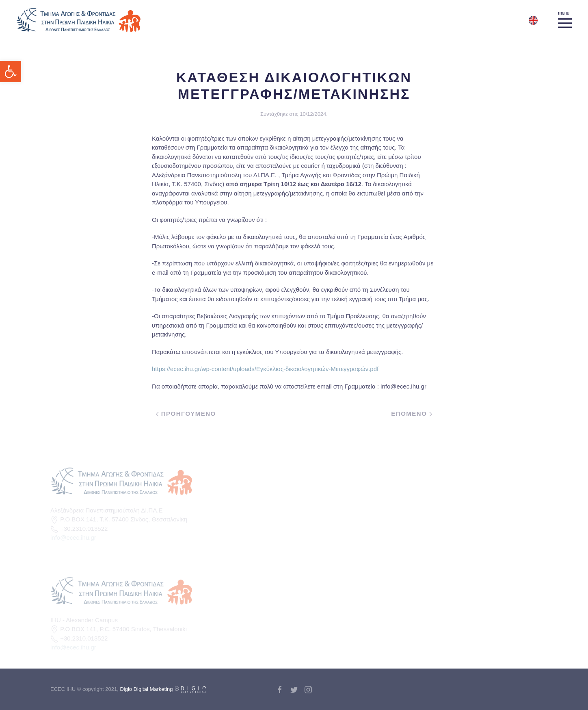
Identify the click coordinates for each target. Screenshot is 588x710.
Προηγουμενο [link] (186, 414)
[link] (11, 72)
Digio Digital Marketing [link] (163, 689)
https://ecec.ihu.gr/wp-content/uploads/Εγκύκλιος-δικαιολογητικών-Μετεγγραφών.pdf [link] (265, 369)
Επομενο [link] (412, 414)
